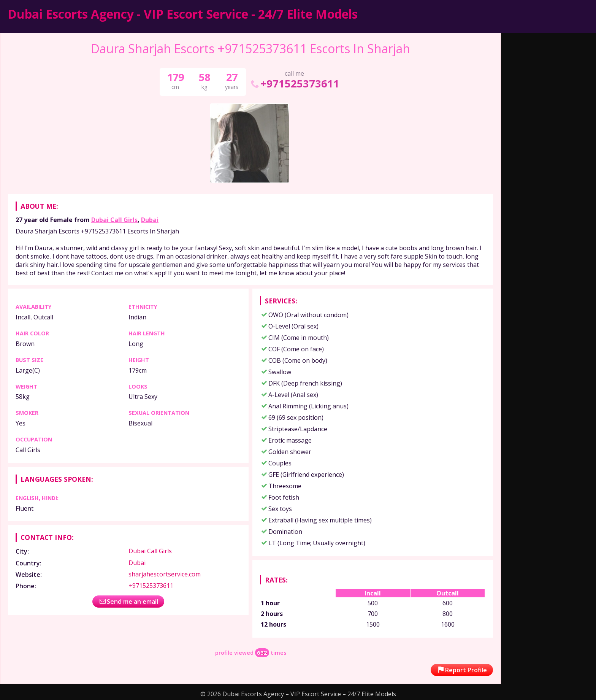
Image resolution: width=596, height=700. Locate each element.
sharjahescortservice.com (165, 574)
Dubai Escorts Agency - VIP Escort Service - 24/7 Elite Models (183, 14)
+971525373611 (294, 83)
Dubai (150, 220)
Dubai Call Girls (114, 220)
